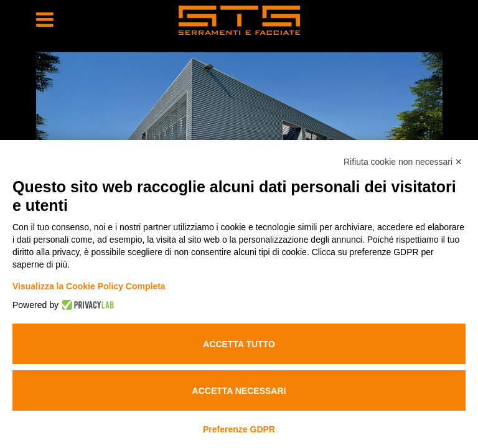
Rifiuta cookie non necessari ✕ (403, 162)
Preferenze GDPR (239, 429)
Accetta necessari (239, 391)
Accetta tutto (239, 344)
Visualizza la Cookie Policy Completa (89, 286)
